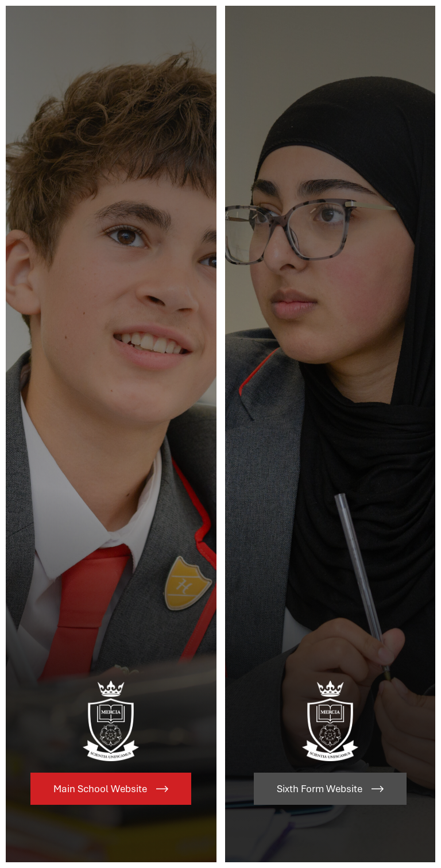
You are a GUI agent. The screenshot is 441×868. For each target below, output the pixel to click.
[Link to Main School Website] (111, 434)
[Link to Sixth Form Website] (330, 434)
